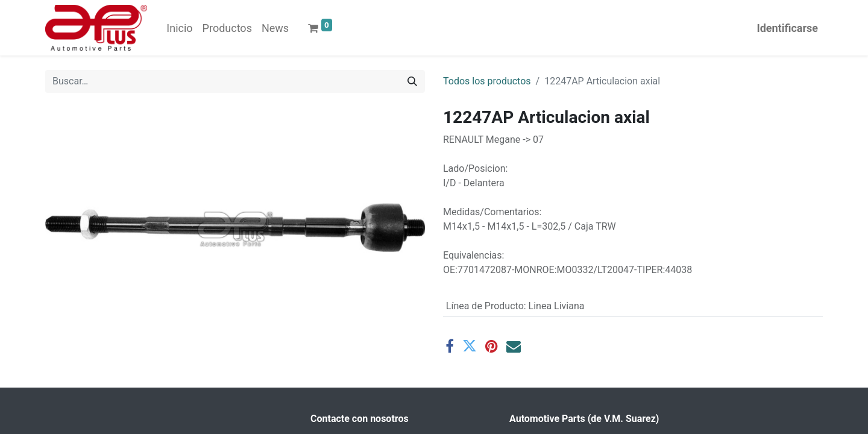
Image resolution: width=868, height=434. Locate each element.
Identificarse (787, 28)
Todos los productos (487, 81)
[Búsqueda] (412, 81)
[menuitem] (179, 28)
